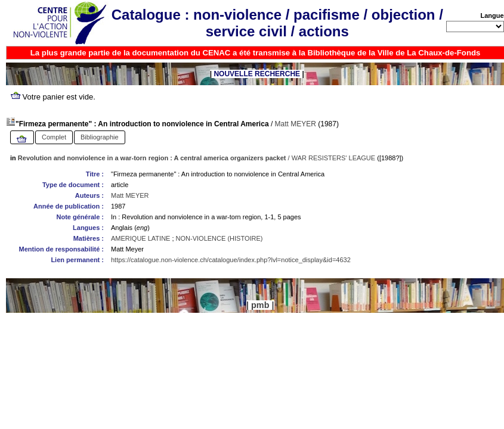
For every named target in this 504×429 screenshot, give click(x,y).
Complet (54, 137)
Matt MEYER (296, 124)
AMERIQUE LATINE (140, 238)
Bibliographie (100, 137)
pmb (260, 305)
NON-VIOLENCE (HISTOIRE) (219, 238)
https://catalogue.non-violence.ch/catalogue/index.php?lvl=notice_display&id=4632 (231, 260)
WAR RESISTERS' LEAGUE (333, 158)
